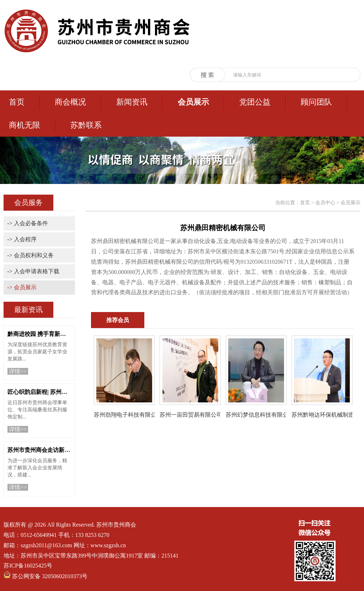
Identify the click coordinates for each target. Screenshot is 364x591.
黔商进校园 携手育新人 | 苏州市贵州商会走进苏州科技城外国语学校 (39, 334)
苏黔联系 (86, 125)
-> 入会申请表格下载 (33, 271)
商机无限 (25, 125)
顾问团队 (316, 102)
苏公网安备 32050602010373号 (50, 576)
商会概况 (70, 102)
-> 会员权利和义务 (30, 255)
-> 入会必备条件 (27, 223)
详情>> (18, 371)
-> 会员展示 (22, 287)
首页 (17, 102)
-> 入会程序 (22, 239)
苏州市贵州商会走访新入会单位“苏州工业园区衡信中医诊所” (39, 450)
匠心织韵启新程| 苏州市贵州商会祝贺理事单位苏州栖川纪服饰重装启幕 (39, 392)
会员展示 (193, 102)
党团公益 (255, 102)
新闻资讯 (132, 102)
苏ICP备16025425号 (28, 566)
